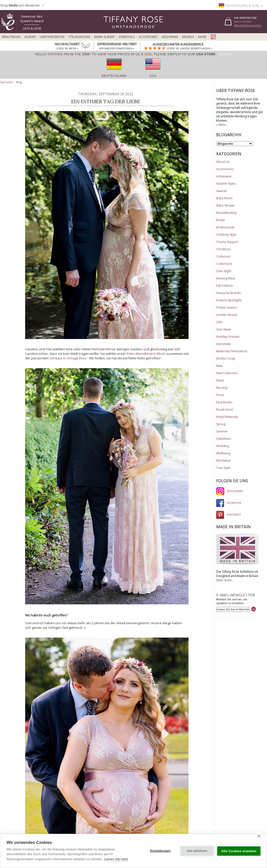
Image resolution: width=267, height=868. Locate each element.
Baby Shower (226, 205)
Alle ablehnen (197, 851)
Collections (224, 264)
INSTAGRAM (230, 491)
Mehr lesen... (225, 580)
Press (220, 395)
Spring (221, 424)
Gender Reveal (227, 315)
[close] (259, 836)
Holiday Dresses (228, 337)
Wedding (223, 446)
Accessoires (148, 37)
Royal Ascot (225, 409)
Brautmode (11, 37)
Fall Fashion (225, 286)
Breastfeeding (226, 213)
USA (153, 76)
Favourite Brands (228, 293)
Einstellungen (160, 851)
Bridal (220, 220)
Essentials (127, 37)
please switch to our (185, 54)
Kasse (202, 37)
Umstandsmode (52, 37)
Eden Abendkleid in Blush (146, 354)
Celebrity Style (226, 235)
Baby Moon (224, 198)
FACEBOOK (229, 503)
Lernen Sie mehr (116, 859)
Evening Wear (226, 278)
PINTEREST (229, 515)
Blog (19, 82)
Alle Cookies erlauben (239, 851)
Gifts (219, 322)
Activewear (224, 176)
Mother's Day (226, 358)
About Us (223, 162)
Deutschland (114, 76)
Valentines (224, 439)
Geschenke (170, 37)
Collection (223, 256)
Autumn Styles (226, 184)
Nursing (222, 388)
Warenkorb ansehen (248, 25)
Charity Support (227, 242)
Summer (222, 431)
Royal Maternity (227, 417)
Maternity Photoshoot (232, 351)
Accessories (225, 169)
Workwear (224, 461)
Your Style (223, 468)
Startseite (6, 82)
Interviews (223, 344)
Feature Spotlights (229, 300)
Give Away (224, 329)
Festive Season (227, 307)
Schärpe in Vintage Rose (68, 358)
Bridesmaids (225, 227)
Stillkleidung (79, 37)
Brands (188, 37)
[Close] (225, 54)
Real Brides (224, 402)
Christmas (223, 249)
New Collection (227, 373)
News (220, 380)
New (219, 366)
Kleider (30, 37)
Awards (222, 191)
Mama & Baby (105, 37)
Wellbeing (223, 453)
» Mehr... (222, 125)
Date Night (224, 271)
